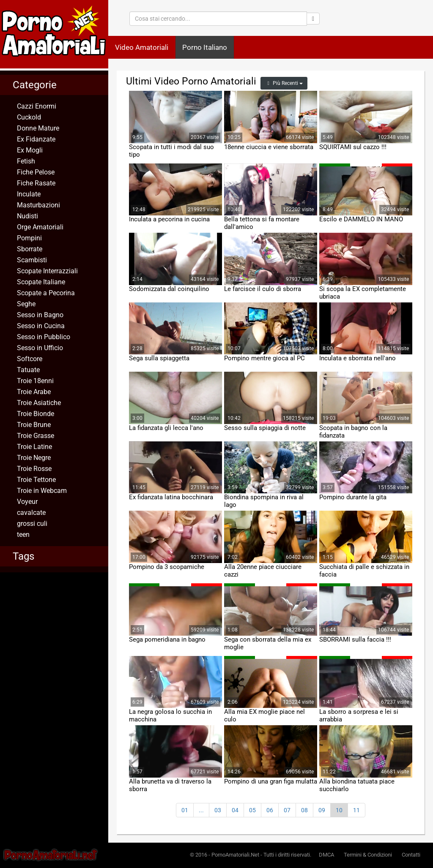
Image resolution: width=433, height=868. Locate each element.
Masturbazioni (38, 205)
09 (322, 810)
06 (270, 810)
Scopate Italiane (41, 282)
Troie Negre (34, 458)
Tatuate (28, 370)
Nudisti (27, 216)
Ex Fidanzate (36, 139)
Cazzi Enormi (37, 106)
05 (252, 810)
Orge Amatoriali (40, 227)
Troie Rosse (34, 469)
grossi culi (32, 524)
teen (23, 535)
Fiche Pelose (36, 172)
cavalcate (31, 513)
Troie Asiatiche (39, 403)
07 (287, 810)
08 (304, 810)
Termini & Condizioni (368, 855)
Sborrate (30, 249)
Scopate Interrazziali (47, 271)
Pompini (29, 238)
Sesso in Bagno (40, 315)
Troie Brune (34, 425)
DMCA (326, 855)
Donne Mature (38, 128)
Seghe (26, 304)
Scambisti (32, 260)
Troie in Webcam (42, 491)
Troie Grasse (36, 436)
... (201, 810)
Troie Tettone (36, 480)
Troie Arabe (34, 392)
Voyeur (27, 502)
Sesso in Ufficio (40, 348)
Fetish (26, 161)
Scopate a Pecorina (46, 293)
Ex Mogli (30, 150)
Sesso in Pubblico (44, 337)
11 (356, 810)
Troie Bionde (36, 414)
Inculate (29, 194)
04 (235, 810)
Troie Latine (34, 447)
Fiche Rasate (36, 183)
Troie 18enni (35, 381)
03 (218, 810)
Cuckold (29, 117)
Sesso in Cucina (41, 326)
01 (185, 810)
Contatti (411, 855)
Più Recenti (284, 83)
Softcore (30, 359)
